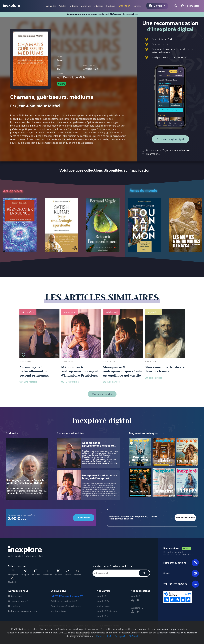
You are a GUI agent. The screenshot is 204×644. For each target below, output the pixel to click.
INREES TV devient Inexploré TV (67, 596)
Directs (137, 6)
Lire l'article (30, 382)
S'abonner (124, 6)
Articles (62, 6)
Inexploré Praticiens (107, 611)
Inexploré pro (103, 616)
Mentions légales (59, 611)
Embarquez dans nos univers (22, 611)
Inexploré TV (103, 601)
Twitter (58, 573)
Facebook (47, 573)
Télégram (25, 573)
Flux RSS (12, 580)
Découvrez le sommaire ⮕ (124, 14)
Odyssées (98, 6)
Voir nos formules (185, 518)
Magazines (86, 6)
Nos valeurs (14, 606)
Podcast (77, 573)
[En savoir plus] (103, 636)
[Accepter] (120, 636)
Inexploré (101, 596)
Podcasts (73, 6)
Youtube (36, 573)
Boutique (111, 6)
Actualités (51, 6)
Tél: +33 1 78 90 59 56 (181, 584)
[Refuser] (133, 636)
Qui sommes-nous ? (18, 601)
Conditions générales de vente (66, 606)
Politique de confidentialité (64, 601)
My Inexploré (103, 606)
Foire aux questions (181, 563)
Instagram (13, 573)
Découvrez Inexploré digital (170, 139)
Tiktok (68, 573)
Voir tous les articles (102, 394)
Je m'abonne (84, 518)
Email (181, 573)
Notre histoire (15, 596)
